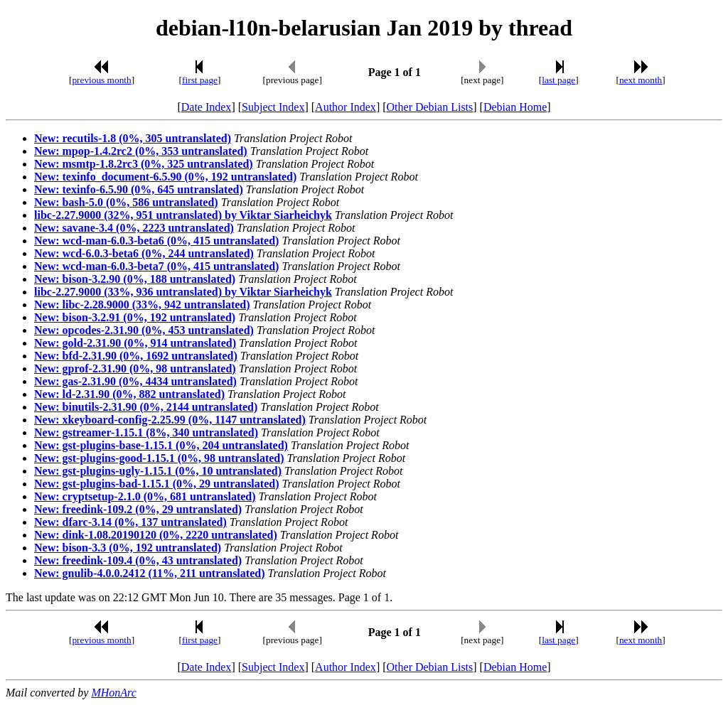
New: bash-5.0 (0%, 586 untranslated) (126, 202)
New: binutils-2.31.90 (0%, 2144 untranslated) (146, 407)
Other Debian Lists (430, 107)
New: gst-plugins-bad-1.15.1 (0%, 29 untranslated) (156, 484)
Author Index (346, 107)
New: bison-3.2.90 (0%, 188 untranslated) (135, 279)
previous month (101, 80)
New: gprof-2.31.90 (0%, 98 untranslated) (135, 368)
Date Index (207, 107)
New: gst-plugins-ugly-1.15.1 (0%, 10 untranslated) (158, 471)
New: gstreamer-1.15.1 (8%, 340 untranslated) (146, 432)
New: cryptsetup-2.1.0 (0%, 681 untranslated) (145, 496)
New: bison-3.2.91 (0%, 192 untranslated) (135, 317)
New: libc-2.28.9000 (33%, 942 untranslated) (142, 305)
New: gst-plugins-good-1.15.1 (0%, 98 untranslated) (159, 458)
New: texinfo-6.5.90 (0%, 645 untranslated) (139, 189)
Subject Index (273, 107)
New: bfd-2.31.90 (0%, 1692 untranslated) (136, 356)
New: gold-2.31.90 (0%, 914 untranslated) (135, 343)
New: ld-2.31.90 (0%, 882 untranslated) (129, 394)
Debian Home (515, 107)
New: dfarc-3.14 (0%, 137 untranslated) (130, 522)
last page (558, 80)
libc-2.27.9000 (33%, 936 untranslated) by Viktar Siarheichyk (183, 292)
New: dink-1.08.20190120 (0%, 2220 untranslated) (156, 535)
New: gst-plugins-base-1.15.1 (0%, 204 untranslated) (161, 445)
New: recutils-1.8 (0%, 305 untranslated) (133, 138)
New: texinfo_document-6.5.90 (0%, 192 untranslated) (165, 177)
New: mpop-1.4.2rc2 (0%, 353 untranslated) (141, 151)
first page (200, 80)
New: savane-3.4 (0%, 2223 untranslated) (134, 228)
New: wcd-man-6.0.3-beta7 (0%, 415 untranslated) (156, 266)
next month (641, 80)
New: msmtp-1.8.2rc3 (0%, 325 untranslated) (144, 164)
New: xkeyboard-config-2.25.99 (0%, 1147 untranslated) (170, 420)
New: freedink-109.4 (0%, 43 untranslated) (138, 560)
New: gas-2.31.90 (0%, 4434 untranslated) (135, 381)
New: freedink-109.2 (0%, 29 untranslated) (138, 509)
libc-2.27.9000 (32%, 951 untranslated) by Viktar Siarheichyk (183, 215)
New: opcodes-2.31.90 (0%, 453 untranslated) (144, 330)
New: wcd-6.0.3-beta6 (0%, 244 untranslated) (144, 253)
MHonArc (113, 693)
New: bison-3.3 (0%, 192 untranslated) (128, 548)
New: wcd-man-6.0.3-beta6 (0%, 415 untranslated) (156, 241)
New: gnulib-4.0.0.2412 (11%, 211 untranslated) (149, 573)
